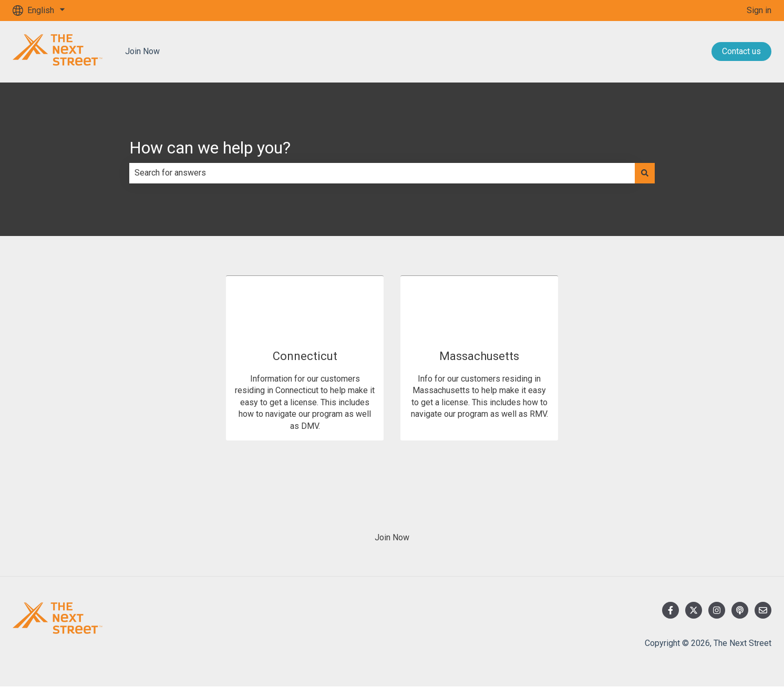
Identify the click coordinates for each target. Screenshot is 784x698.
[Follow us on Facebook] (670, 610)
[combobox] (382, 173)
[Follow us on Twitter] (694, 610)
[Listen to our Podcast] (740, 610)
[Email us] (763, 610)
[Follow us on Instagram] (717, 610)
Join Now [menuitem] (392, 537)
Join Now (142, 51)
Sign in (759, 10)
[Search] (645, 173)
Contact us (741, 51)
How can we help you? (210, 148)
